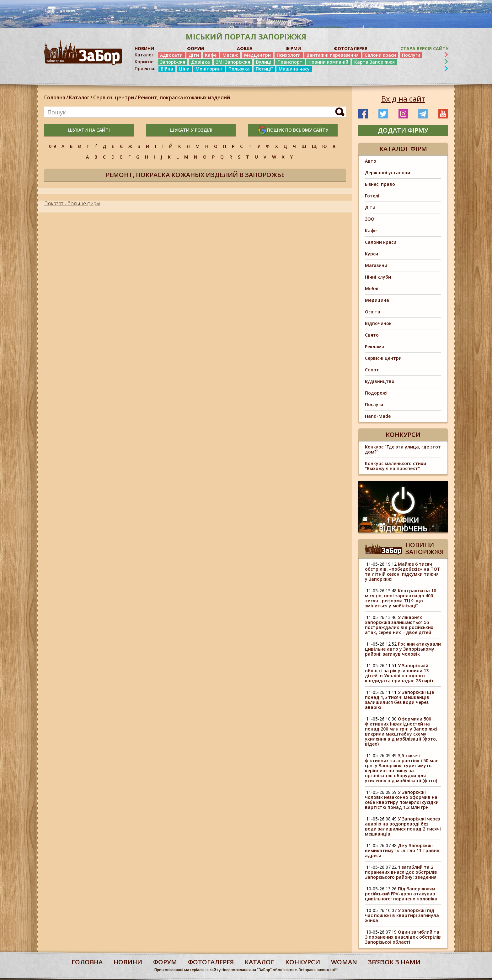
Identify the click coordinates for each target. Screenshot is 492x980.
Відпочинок (378, 323)
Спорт (372, 370)
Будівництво (380, 381)
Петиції (264, 69)
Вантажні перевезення (333, 55)
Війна (167, 69)
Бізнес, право (380, 184)
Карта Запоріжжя (374, 62)
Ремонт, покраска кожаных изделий (184, 97)
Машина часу (294, 69)
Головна (55, 97)
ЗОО (370, 219)
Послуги (411, 55)
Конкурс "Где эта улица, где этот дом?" (403, 449)
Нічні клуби (378, 277)
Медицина (377, 300)
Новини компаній (328, 62)
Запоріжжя (173, 62)
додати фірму (403, 130)
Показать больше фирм (72, 203)
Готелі (372, 196)
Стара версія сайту (424, 48)
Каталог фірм (403, 149)
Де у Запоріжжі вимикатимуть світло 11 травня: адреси (403, 850)
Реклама (375, 346)
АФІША (245, 48)
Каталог (79, 97)
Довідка (201, 62)
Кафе (211, 55)
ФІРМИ (293, 48)
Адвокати (171, 55)
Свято (372, 335)
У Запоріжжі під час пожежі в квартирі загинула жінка (403, 915)
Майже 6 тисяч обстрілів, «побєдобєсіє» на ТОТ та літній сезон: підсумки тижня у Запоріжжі (403, 571)
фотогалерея (211, 962)
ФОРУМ (195, 48)
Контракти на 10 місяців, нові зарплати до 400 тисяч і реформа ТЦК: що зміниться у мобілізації (401, 598)
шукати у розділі (191, 130)
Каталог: (145, 55)
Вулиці (264, 62)
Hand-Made (378, 416)
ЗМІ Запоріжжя (233, 62)
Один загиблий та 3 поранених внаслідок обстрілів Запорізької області (403, 937)
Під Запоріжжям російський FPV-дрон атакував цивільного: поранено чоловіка (401, 894)
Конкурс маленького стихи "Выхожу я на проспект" (396, 466)
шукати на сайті (89, 130)
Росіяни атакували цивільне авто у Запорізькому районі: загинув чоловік (403, 649)
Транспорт (290, 62)
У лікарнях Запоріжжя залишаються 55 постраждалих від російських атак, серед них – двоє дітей (399, 625)
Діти (194, 55)
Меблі (372, 288)
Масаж (230, 55)
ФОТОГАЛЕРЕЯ (351, 48)
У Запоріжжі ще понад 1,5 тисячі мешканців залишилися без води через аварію (399, 700)
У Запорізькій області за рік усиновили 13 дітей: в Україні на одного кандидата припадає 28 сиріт (399, 673)
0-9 (52, 146)
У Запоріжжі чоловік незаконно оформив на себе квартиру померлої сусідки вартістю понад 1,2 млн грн (402, 800)
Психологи (289, 55)
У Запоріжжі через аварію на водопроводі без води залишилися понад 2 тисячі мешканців (403, 826)
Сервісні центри (114, 97)
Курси (372, 254)
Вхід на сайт (403, 99)
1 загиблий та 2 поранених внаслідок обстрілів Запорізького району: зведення (401, 872)
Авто (371, 161)
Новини (128, 962)
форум (165, 962)
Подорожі (376, 393)
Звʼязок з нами (394, 962)
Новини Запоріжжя (425, 548)
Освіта (373, 312)
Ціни (184, 69)
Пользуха (239, 69)
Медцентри (257, 55)
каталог (259, 962)
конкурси (303, 962)
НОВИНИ (144, 48)
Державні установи (388, 173)
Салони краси (380, 55)
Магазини (376, 265)
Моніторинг (209, 69)
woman (344, 962)
